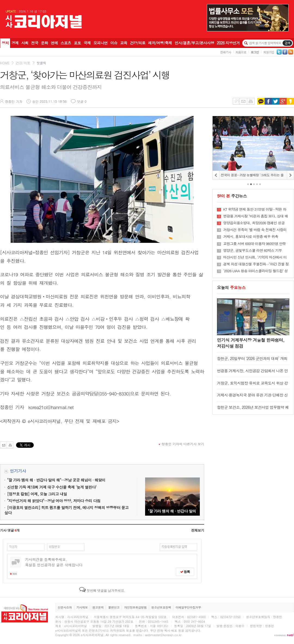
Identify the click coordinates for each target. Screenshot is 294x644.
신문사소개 (65, 607)
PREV (216, 175)
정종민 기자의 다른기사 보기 (183, 444)
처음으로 (241, 52)
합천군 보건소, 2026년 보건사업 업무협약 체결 (253, 410)
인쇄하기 (251, 101)
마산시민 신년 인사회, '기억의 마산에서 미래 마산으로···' (255, 257)
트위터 (276, 101)
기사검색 (287, 43)
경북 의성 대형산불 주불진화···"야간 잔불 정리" (256, 264)
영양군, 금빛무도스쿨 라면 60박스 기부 (252, 250)
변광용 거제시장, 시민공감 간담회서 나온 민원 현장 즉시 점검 (252, 373)
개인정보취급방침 (135, 607)
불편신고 (114, 607)
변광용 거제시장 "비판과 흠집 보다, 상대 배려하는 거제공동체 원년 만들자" (256, 216)
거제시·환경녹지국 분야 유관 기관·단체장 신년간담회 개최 (252, 397)
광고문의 (98, 607)
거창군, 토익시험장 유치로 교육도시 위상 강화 (252, 386)
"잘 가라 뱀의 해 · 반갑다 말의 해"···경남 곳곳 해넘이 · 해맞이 (172, 497)
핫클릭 (41, 63)
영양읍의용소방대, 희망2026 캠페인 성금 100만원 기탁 (254, 223)
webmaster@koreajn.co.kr (163, 635)
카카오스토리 (290, 101)
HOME (5, 63)
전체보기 (198, 530)
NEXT (290, 175)
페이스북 (268, 101)
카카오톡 (261, 101)
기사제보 (82, 607)
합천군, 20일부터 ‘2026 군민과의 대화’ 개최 (252, 358)
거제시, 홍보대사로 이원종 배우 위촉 (251, 237)
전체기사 (226, 52)
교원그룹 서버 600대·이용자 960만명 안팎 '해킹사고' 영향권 (255, 244)
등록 (185, 572)
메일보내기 (243, 101)
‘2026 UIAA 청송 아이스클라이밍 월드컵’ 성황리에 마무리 (255, 271)
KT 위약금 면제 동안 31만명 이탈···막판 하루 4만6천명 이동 (255, 209)
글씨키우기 (236, 101)
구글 (283, 101)
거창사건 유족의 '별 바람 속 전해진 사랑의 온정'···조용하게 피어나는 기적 (255, 230)
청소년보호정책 (161, 607)
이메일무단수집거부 (188, 607)
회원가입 (269, 52)
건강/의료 (23, 63)
